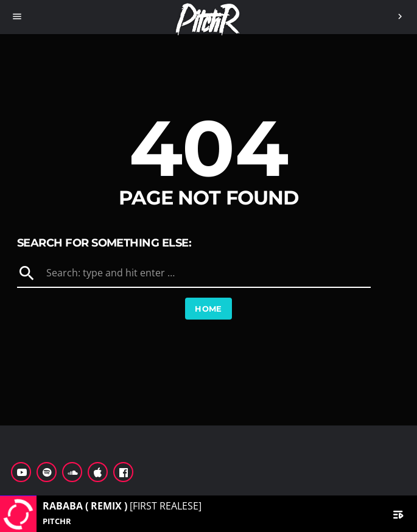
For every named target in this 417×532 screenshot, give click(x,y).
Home (208, 309)
